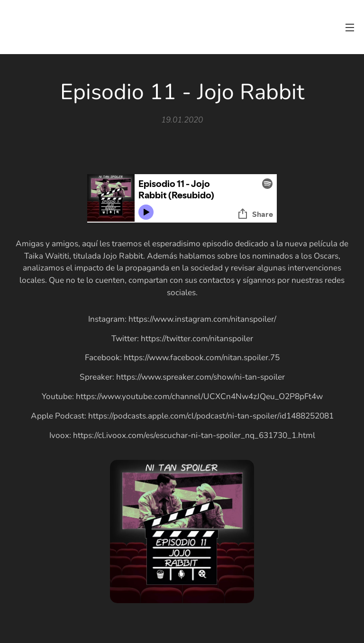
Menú (350, 28)
